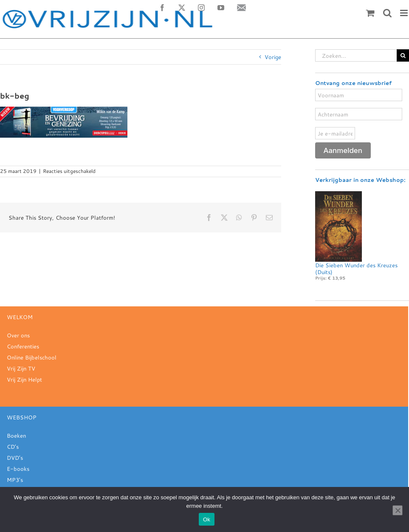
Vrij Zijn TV (21, 368)
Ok (207, 519)
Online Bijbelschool (32, 357)
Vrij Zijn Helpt (24, 379)
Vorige (273, 57)
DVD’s (15, 458)
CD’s (13, 447)
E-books (18, 469)
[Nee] (398, 510)
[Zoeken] (403, 55)
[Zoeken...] (356, 55)
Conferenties (23, 346)
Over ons (18, 335)
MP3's (15, 480)
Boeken (16, 436)
